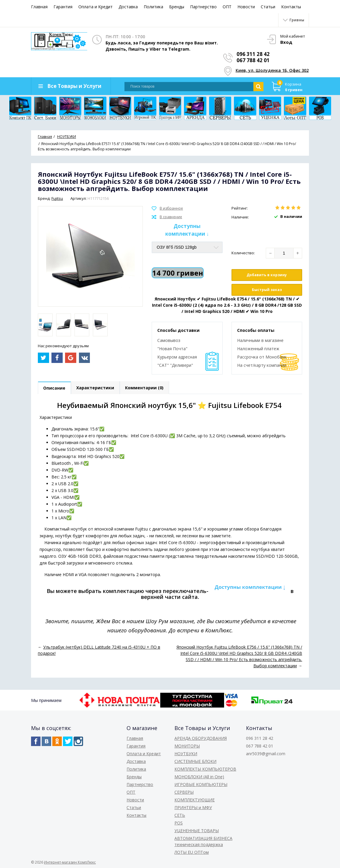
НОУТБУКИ (186, 754)
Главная (39, 7)
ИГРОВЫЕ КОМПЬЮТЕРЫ (201, 784)
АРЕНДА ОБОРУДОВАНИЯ (201, 738)
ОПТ (227, 7)
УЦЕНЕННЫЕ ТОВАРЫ (197, 831)
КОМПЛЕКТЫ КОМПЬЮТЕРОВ (205, 769)
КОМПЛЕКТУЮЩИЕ (195, 800)
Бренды (177, 7)
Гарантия (63, 7)
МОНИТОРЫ (187, 746)
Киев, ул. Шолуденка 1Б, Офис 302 (272, 70)
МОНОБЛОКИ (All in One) (199, 777)
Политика (153, 7)
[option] (45, 325)
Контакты (291, 7)
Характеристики (96, 388)
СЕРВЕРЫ (184, 792)
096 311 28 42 (253, 54)
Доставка (128, 7)
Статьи (268, 7)
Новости (246, 7)
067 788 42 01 (253, 60)
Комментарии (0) (145, 388)
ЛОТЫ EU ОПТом (192, 852)
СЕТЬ (180, 815)
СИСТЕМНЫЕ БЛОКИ (195, 761)
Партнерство (203, 7)
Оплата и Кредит (95, 7)
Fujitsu (57, 198)
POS (179, 823)
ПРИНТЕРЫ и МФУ (193, 807)
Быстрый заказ (267, 290)
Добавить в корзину (267, 275)
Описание (55, 388)
